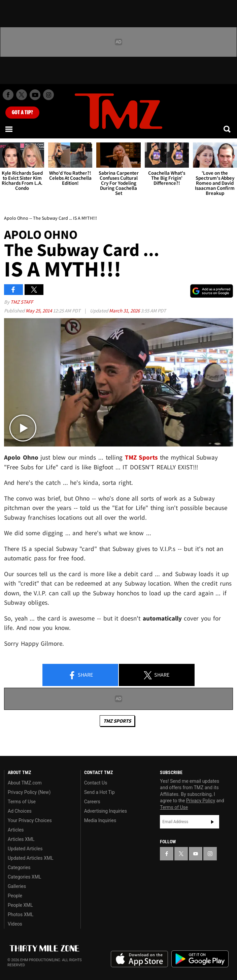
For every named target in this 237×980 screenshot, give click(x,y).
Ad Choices (20, 811)
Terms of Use (22, 802)
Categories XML (24, 877)
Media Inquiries (100, 820)
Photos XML (21, 914)
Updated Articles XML (30, 858)
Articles (16, 830)
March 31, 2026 (125, 311)
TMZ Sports (141, 457)
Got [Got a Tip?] (22, 113)
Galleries (17, 886)
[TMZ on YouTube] (196, 854)
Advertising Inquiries (106, 811)
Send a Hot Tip (99, 792)
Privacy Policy (201, 801)
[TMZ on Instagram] (48, 95)
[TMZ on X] (22, 95)
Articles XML (21, 839)
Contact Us (96, 783)
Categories (19, 867)
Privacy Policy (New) (29, 792)
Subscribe (212, 822)
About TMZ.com (25, 783)
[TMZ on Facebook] (8, 95)
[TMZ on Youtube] (35, 95)
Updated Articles (25, 849)
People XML (20, 905)
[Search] (228, 129)
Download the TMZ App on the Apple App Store (139, 959)
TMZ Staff (22, 302)
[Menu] (9, 129)
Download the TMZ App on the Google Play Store (200, 959)
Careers (92, 802)
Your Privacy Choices (30, 820)
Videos (15, 924)
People (15, 896)
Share (80, 675)
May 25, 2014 (39, 311)
